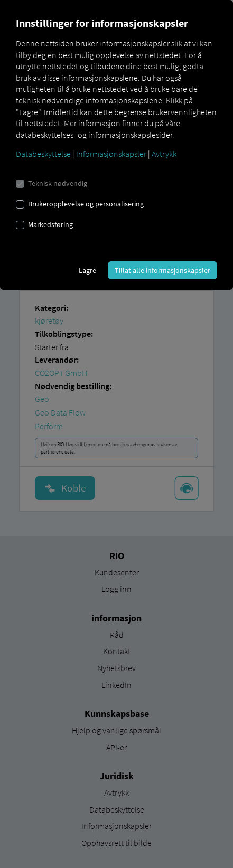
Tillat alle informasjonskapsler (162, 270)
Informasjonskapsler (111, 154)
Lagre (87, 270)
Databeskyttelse (43, 154)
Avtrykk (164, 154)
